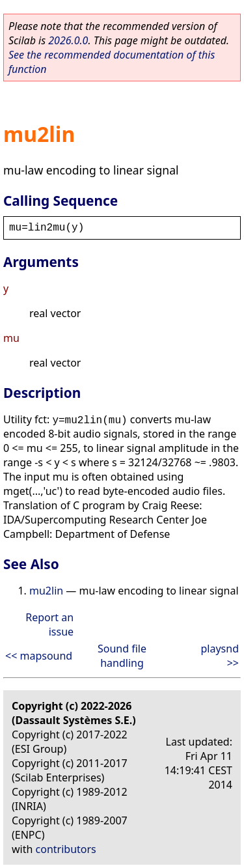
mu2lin (46, 591)
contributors (66, 849)
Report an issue (49, 624)
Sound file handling (122, 656)
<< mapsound (39, 656)
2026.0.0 (68, 40)
